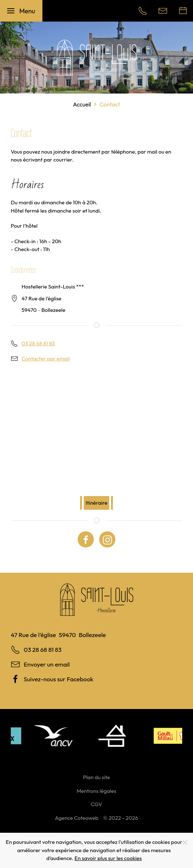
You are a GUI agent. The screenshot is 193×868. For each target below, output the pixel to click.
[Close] (185, 842)
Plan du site (96, 777)
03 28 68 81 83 (38, 343)
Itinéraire (96, 503)
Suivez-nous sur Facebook (59, 679)
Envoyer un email (47, 664)
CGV (96, 804)
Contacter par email (46, 358)
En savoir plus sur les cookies (108, 858)
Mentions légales (96, 791)
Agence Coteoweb (77, 818)
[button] (21, 11)
